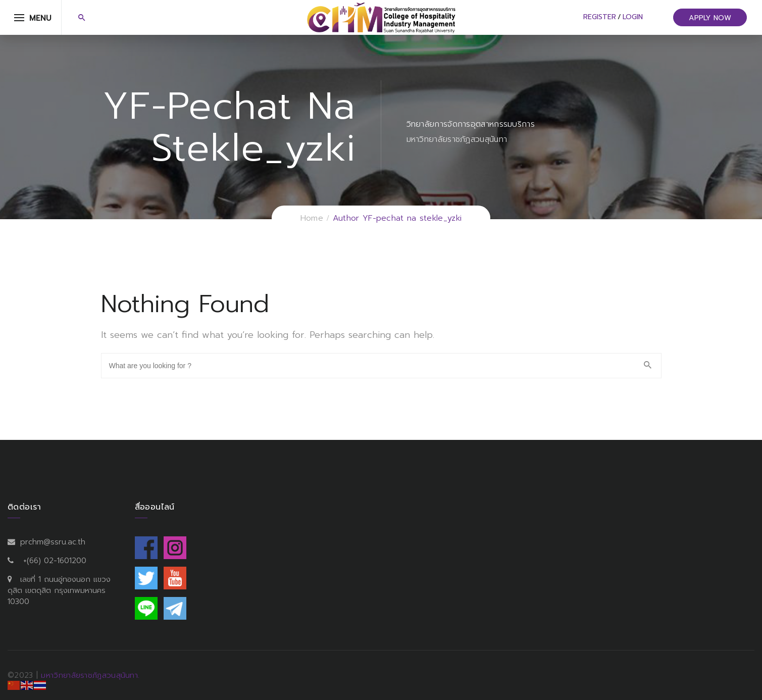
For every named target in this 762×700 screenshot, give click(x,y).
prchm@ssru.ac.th (53, 542)
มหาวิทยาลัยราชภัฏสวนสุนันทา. (90, 675)
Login (633, 17)
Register (600, 17)
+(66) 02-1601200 (55, 561)
